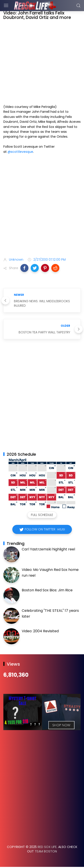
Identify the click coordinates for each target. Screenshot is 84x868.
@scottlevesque (20, 152)
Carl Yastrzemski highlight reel (48, 549)
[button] (24, 268)
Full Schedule (42, 515)
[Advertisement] (42, 206)
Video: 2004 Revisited (40, 631)
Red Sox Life (47, 847)
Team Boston (46, 851)
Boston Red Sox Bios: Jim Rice (47, 590)
